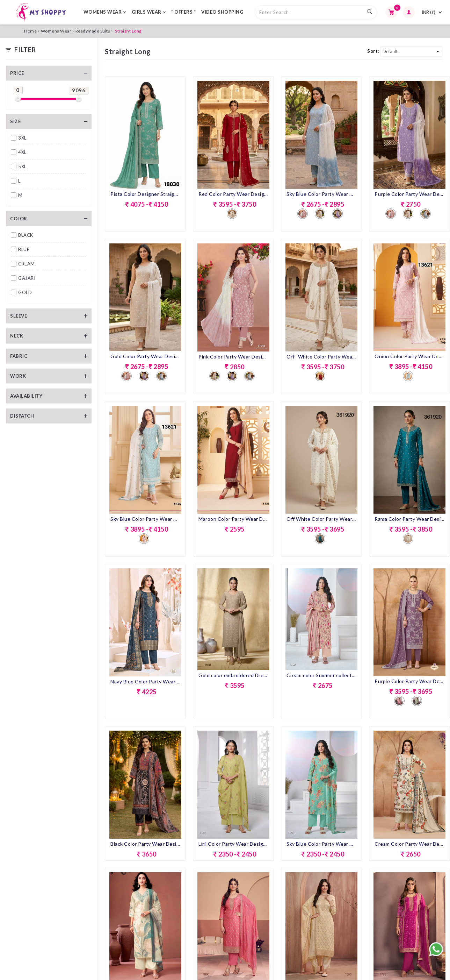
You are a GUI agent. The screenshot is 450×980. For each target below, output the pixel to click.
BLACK (26, 235)
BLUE (24, 249)
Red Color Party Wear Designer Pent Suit (233, 194)
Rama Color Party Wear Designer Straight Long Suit (409, 519)
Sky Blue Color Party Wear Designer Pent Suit (321, 194)
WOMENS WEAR (105, 12)
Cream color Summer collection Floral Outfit (321, 675)
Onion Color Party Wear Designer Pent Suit (409, 356)
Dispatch (22, 416)
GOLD (25, 292)
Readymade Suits (93, 31)
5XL (22, 166)
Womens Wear (56, 31)
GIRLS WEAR (149, 12)
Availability (26, 396)
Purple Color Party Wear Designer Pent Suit (409, 194)
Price (17, 73)
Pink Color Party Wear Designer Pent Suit (233, 357)
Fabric (19, 356)
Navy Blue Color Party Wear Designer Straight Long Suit (145, 681)
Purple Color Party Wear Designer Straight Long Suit (409, 681)
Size (15, 121)
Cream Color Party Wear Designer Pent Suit (409, 844)
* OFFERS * (183, 12)
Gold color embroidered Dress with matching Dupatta (233, 675)
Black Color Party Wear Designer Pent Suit (145, 844)
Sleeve (19, 316)
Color (19, 219)
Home (30, 31)
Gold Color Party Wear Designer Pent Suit (145, 356)
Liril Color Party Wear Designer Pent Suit (233, 844)
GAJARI (27, 278)
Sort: (373, 51)
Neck (17, 336)
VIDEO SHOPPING (222, 12)
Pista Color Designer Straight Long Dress (145, 194)
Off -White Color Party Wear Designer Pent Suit (321, 357)
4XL (22, 152)
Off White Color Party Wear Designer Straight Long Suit (321, 519)
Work (18, 376)
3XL (22, 138)
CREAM (27, 264)
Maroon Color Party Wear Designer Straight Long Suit (233, 519)
